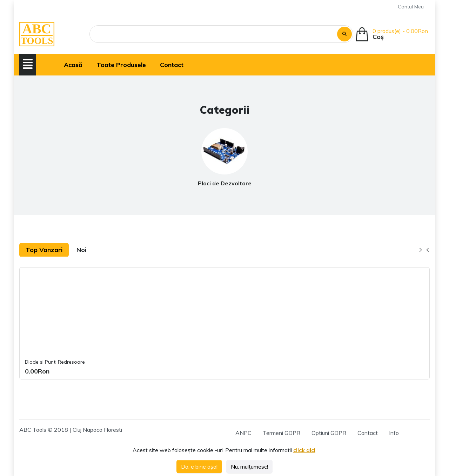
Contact (368, 433)
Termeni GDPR (282, 433)
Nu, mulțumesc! (249, 467)
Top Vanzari (44, 250)
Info (394, 433)
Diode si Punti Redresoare (55, 362)
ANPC (243, 433)
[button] (28, 64)
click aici (304, 450)
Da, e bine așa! (199, 467)
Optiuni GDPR (329, 433)
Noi (81, 250)
